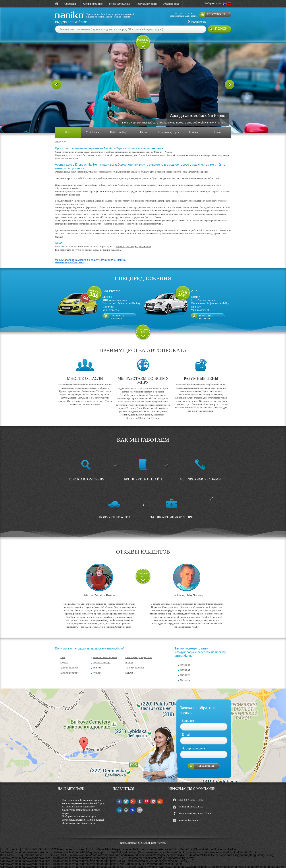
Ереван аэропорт (69, 662)
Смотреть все (143, 324)
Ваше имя (189, 715)
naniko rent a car (63, 18)
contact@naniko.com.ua (187, 16)
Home (68, 126)
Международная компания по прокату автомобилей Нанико (90, 254)
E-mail (186, 728)
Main (57, 135)
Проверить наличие (118, 310)
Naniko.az (185, 664)
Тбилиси (120, 240)
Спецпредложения (93, 4)
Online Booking (118, 126)
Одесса (64, 656)
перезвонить (206, 760)
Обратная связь (171, 4)
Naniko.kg (185, 674)
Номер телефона (193, 742)
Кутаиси (130, 240)
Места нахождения (119, 4)
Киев (63, 651)
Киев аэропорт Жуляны (105, 651)
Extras (143, 126)
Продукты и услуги (146, 4)
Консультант (216, 14)
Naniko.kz (185, 669)
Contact (218, 126)
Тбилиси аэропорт (135, 662)
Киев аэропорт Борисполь (139, 651)
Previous (57, 81)
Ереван (147, 240)
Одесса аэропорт (102, 656)
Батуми (139, 240)
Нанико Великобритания (70, 256)
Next (229, 81)
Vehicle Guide (93, 126)
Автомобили (71, 4)
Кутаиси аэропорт (70, 667)
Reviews (193, 126)
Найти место (199, 22)
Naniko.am (185, 659)
